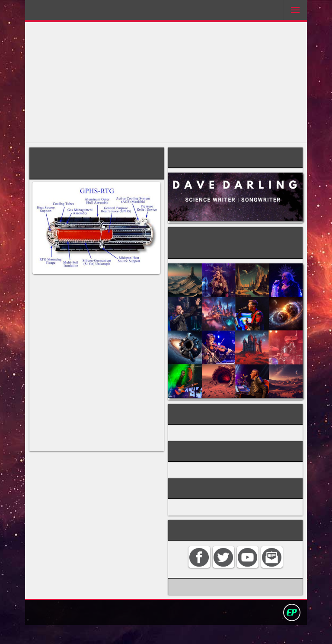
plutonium (73, 354)
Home (78, 631)
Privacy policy (170, 631)
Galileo (79, 444)
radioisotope (134, 346)
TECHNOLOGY (196, 481)
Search (133, 631)
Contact (105, 631)
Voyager (46, 469)
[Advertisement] (166, 83)
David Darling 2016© (230, 631)
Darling (57, 13)
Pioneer (116, 461)
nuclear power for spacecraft (222, 441)
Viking (72, 469)
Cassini (73, 453)
